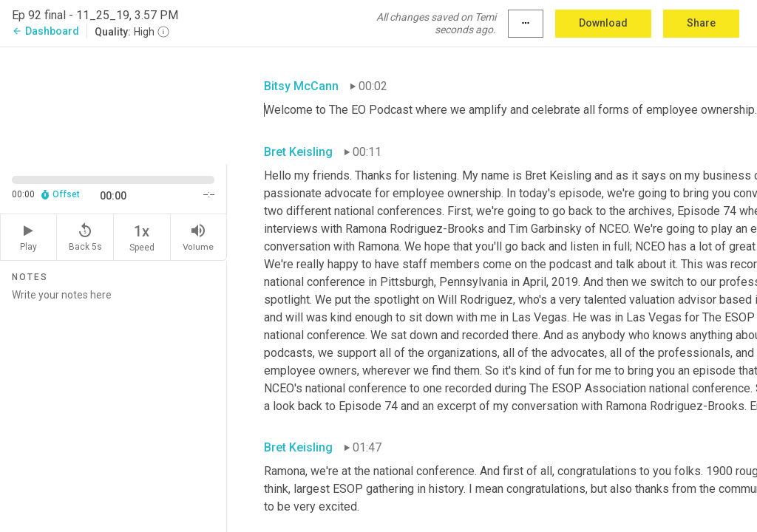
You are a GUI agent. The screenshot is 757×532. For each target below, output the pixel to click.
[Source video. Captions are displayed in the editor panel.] (113, 104)
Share (701, 23)
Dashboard (45, 31)
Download (603, 23)
